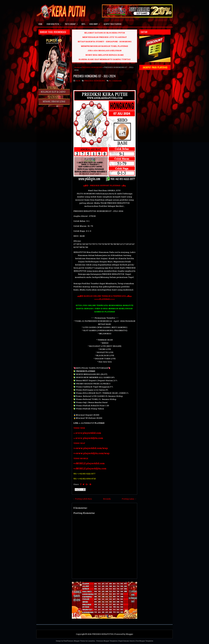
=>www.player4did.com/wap (91, 448)
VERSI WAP (79, 443)
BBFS (83, 24)
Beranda (107, 499)
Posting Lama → (129, 499)
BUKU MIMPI (95, 23)
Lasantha (91, 641)
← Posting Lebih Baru (82, 499)
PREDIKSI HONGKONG (92, 67)
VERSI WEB (79, 428)
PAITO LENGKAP (72, 23)
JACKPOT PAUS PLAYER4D (113, 24)
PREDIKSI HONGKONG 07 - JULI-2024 (94, 76)
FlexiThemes (68, 641)
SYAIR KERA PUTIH (55, 23)
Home (40, 24)
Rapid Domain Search (127, 641)
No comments (115, 81)
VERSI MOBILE (81, 458)
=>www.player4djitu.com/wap (91, 453)
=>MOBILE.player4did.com (89, 463)
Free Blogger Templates (144, 641)
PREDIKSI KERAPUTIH (103, 634)
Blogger (130, 634)
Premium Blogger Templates (107, 641)
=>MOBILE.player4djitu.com (90, 468)
